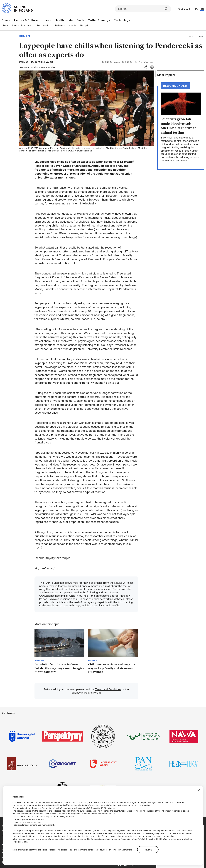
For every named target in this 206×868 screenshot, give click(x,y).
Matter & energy (99, 20)
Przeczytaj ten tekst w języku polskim (37, 67)
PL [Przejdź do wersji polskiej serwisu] (197, 9)
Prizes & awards (66, 25)
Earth (80, 20)
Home (191, 36)
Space (6, 20)
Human (46, 20)
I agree (148, 850)
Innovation (44, 25)
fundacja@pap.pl (99, 839)
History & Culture (26, 20)
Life (70, 20)
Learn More (127, 850)
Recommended (175, 86)
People (85, 25)
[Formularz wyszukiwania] (143, 9)
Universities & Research (18, 25)
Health (59, 20)
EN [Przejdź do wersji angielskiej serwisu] (202, 9)
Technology (122, 20)
